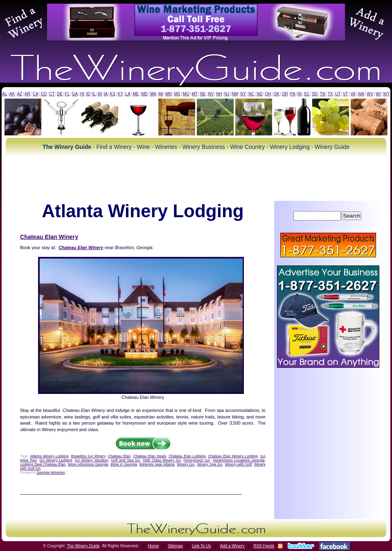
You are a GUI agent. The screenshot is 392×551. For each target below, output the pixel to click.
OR (285, 94)
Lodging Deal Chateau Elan (43, 464)
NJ (227, 94)
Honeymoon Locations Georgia (239, 460)
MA (153, 94)
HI (82, 94)
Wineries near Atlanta (157, 464)
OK (276, 94)
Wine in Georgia (124, 464)
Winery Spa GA (210, 464)
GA (75, 94)
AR (27, 94)
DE (60, 94)
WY (386, 94)
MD (144, 94)
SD (315, 94)
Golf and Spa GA (126, 460)
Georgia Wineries (51, 472)
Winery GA (186, 464)
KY (120, 94)
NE (203, 94)
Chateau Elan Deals (150, 456)
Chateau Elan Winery (49, 237)
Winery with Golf (238, 464)
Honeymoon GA (197, 460)
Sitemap (175, 546)
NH (219, 94)
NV (211, 94)
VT (346, 94)
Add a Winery (232, 546)
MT (194, 94)
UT (338, 94)
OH (268, 94)
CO (44, 94)
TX (330, 94)
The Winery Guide (83, 546)
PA (293, 94)
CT (52, 94)
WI (378, 94)
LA (128, 94)
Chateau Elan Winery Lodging (233, 456)
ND (259, 94)
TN (323, 94)
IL (94, 94)
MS (177, 94)
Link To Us (202, 546)
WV (370, 94)
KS (113, 94)
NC (251, 94)
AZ (20, 94)
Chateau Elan (119, 456)
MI (161, 94)
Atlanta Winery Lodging (49, 456)
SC (307, 94)
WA (361, 94)
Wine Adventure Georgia (88, 464)
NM (235, 94)
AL (5, 94)
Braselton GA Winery (88, 456)
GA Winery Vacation (92, 460)
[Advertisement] (196, 178)
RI (300, 94)
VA (353, 94)
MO (186, 94)
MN (169, 94)
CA (36, 94)
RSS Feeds (264, 546)
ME (136, 94)
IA (106, 94)
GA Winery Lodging (56, 460)
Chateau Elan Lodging (187, 456)
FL (68, 94)
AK (12, 94)
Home (154, 546)
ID (88, 94)
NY (243, 94)
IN (100, 94)
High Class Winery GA (162, 460)
